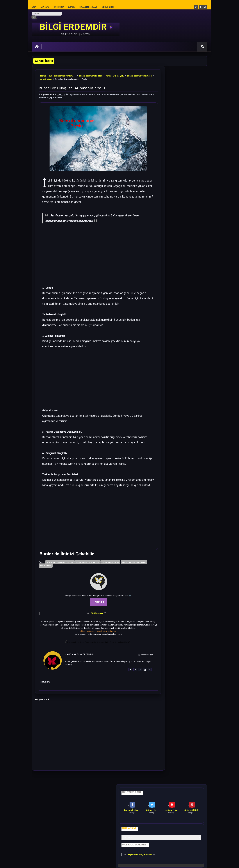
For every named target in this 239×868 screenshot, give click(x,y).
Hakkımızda (59, 7)
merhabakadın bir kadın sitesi (46, 838)
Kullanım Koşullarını (79, 852)
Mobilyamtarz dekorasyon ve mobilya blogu (53, 841)
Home (43, 75)
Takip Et (90, 625)
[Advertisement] (90, 260)
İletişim (72, 7)
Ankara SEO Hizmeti (181, 863)
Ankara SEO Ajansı (198, 863)
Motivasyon (108, 819)
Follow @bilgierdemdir (169, 391)
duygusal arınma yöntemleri (63, 75)
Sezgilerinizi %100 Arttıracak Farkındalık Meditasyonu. (184, 304)
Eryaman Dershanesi (144, 863)
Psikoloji (77, 819)
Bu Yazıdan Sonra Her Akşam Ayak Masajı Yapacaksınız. (183, 266)
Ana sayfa (45, 7)
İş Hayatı (92, 819)
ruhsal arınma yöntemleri (56, 96)
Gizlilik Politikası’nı (101, 852)
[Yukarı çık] (120, 847)
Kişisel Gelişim (41, 819)
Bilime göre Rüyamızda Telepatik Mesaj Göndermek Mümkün (184, 285)
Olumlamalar (126, 819)
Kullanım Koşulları (88, 7)
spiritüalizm (68, 78)
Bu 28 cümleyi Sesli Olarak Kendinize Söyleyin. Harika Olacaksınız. (186, 166)
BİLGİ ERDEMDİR (74, 27)
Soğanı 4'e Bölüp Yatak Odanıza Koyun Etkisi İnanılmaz (184, 185)
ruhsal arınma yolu (115, 75)
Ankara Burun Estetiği (163, 863)
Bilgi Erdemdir (88, 637)
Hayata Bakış (60, 819)
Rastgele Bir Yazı (179, 403)
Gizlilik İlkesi (108, 7)
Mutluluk (144, 819)
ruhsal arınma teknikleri (91, 75)
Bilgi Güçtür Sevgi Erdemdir (176, 137)
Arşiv (34, 7)
